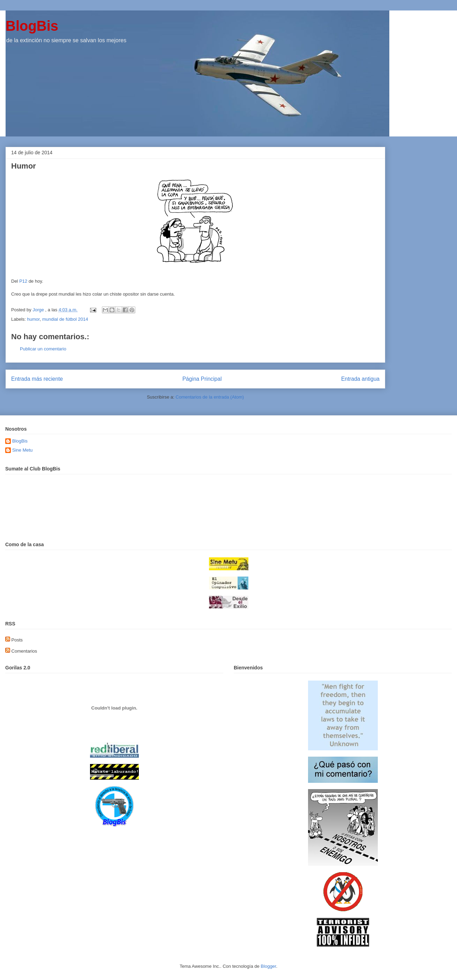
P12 (23, 281)
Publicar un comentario (43, 349)
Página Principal (202, 379)
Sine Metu (23, 450)
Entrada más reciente (37, 379)
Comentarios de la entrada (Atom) (210, 397)
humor (33, 319)
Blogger (268, 966)
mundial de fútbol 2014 (65, 319)
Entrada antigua (360, 379)
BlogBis (32, 26)
